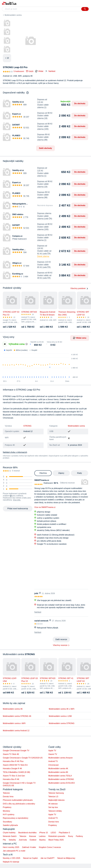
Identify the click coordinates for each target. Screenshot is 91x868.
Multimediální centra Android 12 (16, 731)
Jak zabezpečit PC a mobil (14, 851)
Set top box (53, 807)
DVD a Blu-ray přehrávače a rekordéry (19, 804)
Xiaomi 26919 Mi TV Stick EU (15, 765)
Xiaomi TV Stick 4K (11, 754)
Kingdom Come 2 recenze (50, 847)
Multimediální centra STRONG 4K (17, 716)
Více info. (17, 500)
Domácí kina (8, 797)
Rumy (71, 836)
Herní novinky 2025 (11, 847)
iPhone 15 (44, 833)
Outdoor (33, 840)
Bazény (42, 840)
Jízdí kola (23, 840)
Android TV (53, 761)
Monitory (6, 811)
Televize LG (53, 797)
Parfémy (79, 836)
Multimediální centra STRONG (62, 723)
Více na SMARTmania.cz (45, 507)
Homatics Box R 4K (11, 779)
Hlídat (39, 71)
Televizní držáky (55, 811)
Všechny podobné (79, 288)
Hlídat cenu (80, 338)
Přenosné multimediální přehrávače (18, 800)
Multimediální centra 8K (58, 772)
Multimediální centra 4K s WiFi (62, 709)
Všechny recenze (60, 645)
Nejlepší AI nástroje (11, 862)
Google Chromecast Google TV (16, 751)
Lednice (42, 836)
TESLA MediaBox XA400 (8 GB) (16, 772)
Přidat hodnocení (19, 239)
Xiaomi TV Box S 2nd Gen (14, 776)
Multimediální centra (13, 15)
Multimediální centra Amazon (60, 758)
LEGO (53, 833)
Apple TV (52, 751)
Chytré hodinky (9, 833)
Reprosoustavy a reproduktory (16, 818)
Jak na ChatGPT (47, 858)
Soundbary (7, 822)
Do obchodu (80, 104)
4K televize (53, 804)
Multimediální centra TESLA (60, 776)
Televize (6, 793)
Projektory (7, 807)
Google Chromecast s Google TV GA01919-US (23, 758)
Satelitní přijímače (10, 825)
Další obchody (45, 148)
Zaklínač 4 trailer (29, 847)
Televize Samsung (56, 793)
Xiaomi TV (53, 754)
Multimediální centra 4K (13, 709)
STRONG (27, 426)
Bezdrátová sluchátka (27, 833)
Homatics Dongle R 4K (12, 769)
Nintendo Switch (10, 836)
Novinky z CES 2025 (12, 858)
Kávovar (33, 836)
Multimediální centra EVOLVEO (62, 783)
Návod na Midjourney (66, 858)
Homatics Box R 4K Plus (13, 761)
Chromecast (53, 765)
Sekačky (12, 840)
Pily (4, 840)
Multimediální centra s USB (60, 716)
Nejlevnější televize (56, 800)
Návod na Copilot (30, 858)
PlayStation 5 (64, 833)
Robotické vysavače (57, 836)
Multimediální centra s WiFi (14, 723)
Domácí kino (54, 822)
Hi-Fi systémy (9, 815)
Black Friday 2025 (56, 840)
